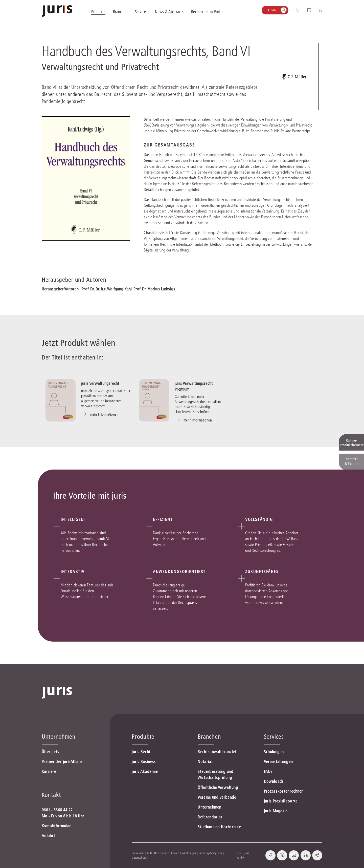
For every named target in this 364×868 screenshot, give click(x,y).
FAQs (268, 771)
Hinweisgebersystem (210, 853)
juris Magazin (276, 811)
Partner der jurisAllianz (62, 761)
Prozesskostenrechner (283, 791)
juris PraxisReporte (281, 801)
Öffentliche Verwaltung (218, 787)
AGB (149, 853)
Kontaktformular (56, 826)
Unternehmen (209, 807)
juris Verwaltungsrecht (100, 383)
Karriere (49, 771)
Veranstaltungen (278, 761)
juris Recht (141, 752)
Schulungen (274, 752)
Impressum (138, 853)
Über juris (50, 752)
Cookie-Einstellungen (184, 853)
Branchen (209, 737)
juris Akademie (145, 771)
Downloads (274, 781)
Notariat (205, 761)
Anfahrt (48, 836)
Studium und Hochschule (219, 827)
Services (274, 737)
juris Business (144, 761)
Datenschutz (162, 853)
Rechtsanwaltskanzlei (217, 752)
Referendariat (210, 817)
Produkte (143, 737)
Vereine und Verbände (217, 797)
